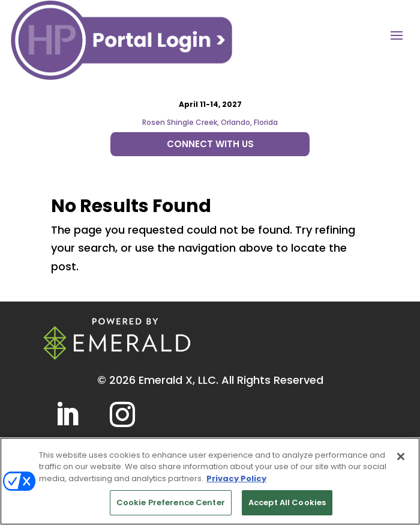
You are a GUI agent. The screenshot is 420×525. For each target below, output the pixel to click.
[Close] (401, 457)
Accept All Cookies (287, 502)
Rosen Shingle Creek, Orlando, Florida (210, 122)
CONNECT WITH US (210, 144)
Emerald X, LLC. (178, 380)
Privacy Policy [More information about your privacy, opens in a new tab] (236, 478)
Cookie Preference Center (171, 502)
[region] (210, 481)
